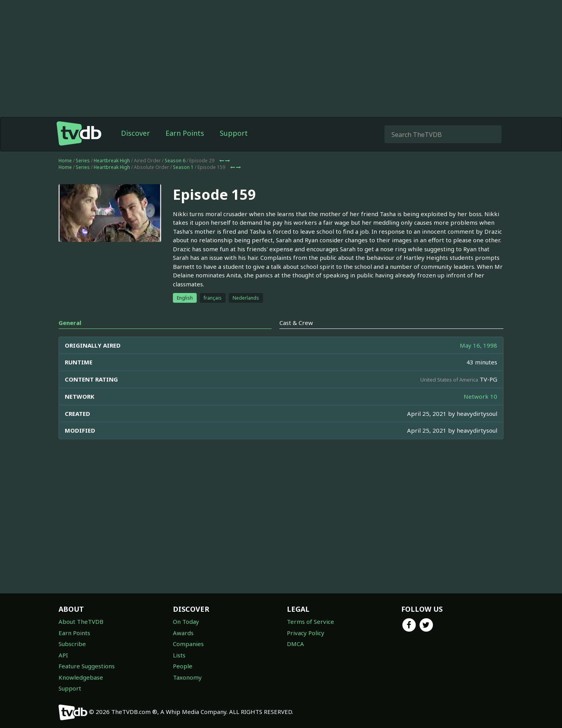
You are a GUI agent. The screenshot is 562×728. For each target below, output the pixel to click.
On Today (186, 621)
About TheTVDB (81, 621)
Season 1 (183, 167)
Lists (179, 655)
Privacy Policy (306, 633)
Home (65, 161)
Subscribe (72, 644)
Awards (183, 633)
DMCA (295, 644)
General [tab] (70, 323)
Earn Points (185, 133)
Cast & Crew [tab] (296, 323)
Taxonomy (187, 677)
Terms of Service (310, 621)
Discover (135, 133)
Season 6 (175, 161)
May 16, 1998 (478, 345)
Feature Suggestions (87, 666)
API (63, 655)
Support (234, 133)
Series (83, 161)
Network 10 (480, 396)
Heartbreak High (112, 161)
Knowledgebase (81, 677)
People (183, 666)
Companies (188, 644)
